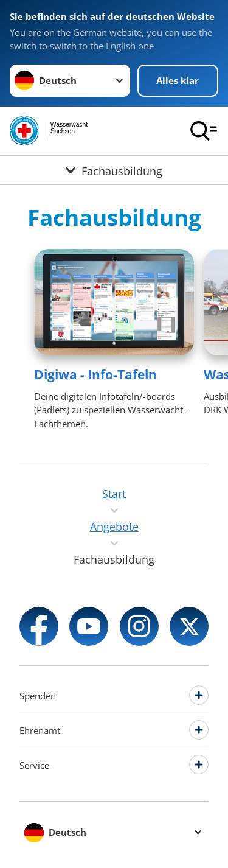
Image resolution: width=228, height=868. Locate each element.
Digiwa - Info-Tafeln (95, 374)
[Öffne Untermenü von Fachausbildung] (114, 170)
